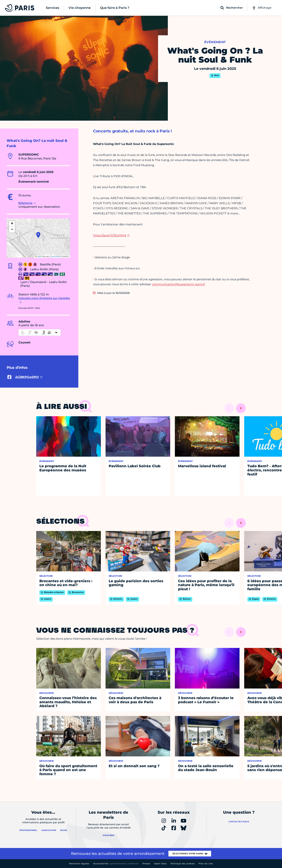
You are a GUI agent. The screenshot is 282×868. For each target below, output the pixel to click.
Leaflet (38, 256)
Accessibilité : (116, 864)
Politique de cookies (183, 864)
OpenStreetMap (56, 256)
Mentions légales (79, 864)
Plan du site (206, 864)
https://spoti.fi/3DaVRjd (109, 235)
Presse (146, 864)
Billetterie (25, 203)
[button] (38, 235)
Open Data (160, 864)
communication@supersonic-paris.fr (179, 284)
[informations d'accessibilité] (40, 332)
